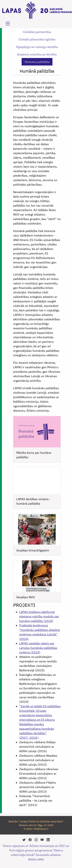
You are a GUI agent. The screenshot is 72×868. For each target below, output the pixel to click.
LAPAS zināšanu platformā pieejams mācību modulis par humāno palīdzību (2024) (39, 616)
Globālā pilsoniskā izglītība (37, 39)
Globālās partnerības (37, 32)
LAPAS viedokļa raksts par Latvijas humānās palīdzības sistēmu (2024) (38, 648)
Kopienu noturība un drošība (37, 54)
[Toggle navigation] (8, 24)
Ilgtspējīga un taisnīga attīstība (37, 47)
